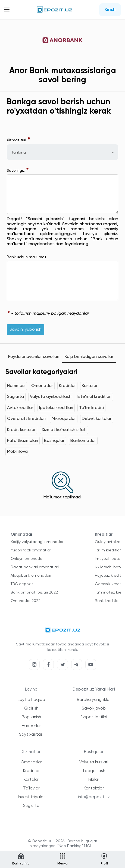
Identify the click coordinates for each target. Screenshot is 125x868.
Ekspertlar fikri (94, 717)
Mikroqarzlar (64, 419)
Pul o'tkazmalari (23, 441)
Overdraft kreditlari (26, 419)
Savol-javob (94, 708)
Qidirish (31, 708)
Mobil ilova (17, 452)
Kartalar (90, 386)
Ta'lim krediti (91, 408)
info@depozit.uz (94, 797)
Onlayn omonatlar (27, 559)
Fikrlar (94, 780)
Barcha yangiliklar (94, 700)
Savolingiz (18, 171)
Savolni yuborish (26, 330)
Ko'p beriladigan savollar (89, 357)
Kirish (110, 10)
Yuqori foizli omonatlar (31, 550)
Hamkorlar (31, 726)
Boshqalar (54, 441)
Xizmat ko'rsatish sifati (64, 430)
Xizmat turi (19, 140)
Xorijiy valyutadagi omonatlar (37, 542)
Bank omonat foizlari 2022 (34, 592)
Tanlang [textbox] (18, 152)
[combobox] (62, 152)
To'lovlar (31, 788)
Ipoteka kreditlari (56, 408)
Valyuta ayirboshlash (51, 397)
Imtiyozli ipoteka (110, 559)
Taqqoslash (94, 771)
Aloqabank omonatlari (31, 576)
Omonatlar (42, 386)
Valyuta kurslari (94, 762)
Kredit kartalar (21, 430)
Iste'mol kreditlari (94, 397)
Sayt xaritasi (31, 734)
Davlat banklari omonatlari (35, 567)
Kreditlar (67, 386)
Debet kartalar (97, 419)
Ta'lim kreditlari (108, 550)
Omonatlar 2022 (26, 601)
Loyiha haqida (31, 700)
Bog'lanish (31, 717)
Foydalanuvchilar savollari (34, 357)
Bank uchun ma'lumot (26, 257)
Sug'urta (15, 397)
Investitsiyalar (31, 797)
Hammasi (16, 386)
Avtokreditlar (20, 408)
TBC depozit (22, 584)
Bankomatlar (83, 441)
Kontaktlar (94, 788)
